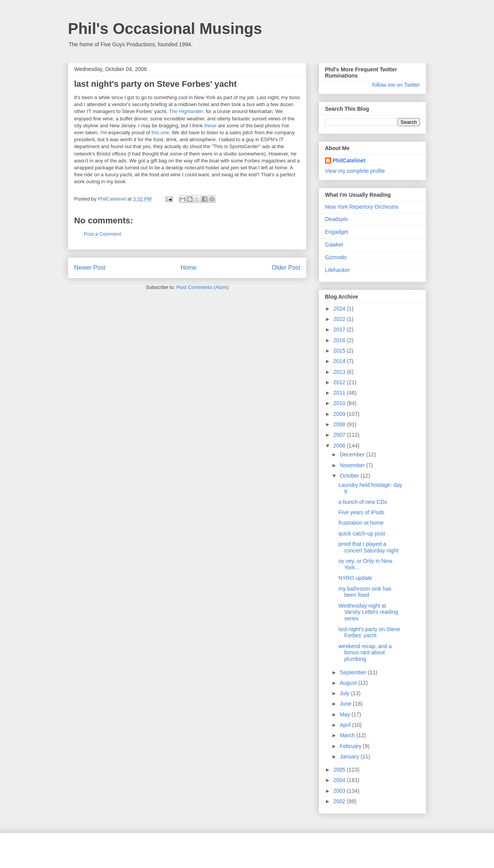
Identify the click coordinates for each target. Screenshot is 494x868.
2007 (340, 435)
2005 (340, 770)
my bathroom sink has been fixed (365, 592)
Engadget (337, 232)
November (353, 465)
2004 (340, 780)
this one (160, 133)
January (350, 757)
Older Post (286, 268)
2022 (340, 319)
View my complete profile (355, 171)
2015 (340, 351)
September (354, 672)
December (353, 454)
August (349, 683)
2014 (340, 361)
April (346, 725)
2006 (340, 446)
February (351, 746)
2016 (340, 340)
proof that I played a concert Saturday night (368, 547)
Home (189, 268)
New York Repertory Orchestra (362, 207)
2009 (340, 414)
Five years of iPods (361, 512)
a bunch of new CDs (363, 502)
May (345, 714)
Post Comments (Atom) (202, 287)
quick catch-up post (362, 534)
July (345, 693)
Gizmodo (336, 257)
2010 (340, 403)
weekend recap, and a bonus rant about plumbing (365, 653)
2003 (340, 791)
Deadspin (336, 219)
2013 (340, 372)
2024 (340, 309)
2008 (340, 424)
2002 (340, 801)
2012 (340, 382)
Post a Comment (102, 234)
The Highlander (186, 111)
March (348, 735)
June (346, 704)
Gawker (334, 245)
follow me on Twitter (396, 85)
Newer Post (90, 268)
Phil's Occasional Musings (165, 29)
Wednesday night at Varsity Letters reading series (368, 612)
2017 (340, 329)
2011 (340, 393)
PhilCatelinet (349, 160)
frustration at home (361, 523)
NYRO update (355, 578)
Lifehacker (338, 270)
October (350, 476)
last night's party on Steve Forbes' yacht (369, 632)
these (210, 126)
